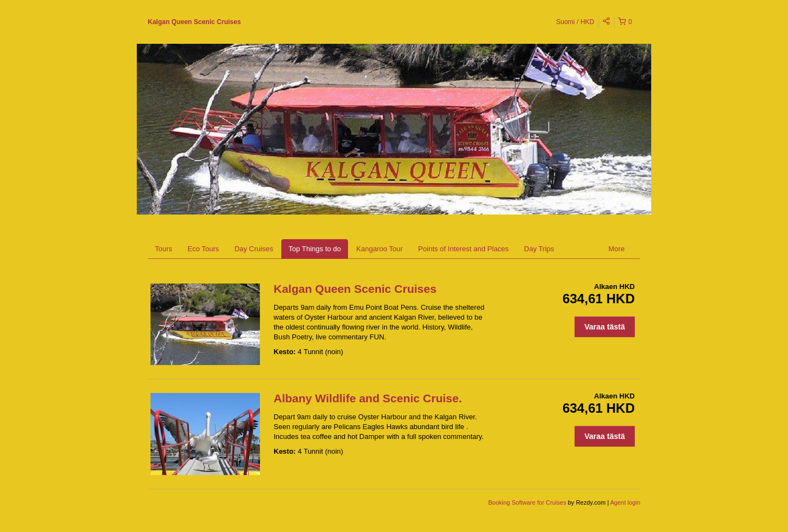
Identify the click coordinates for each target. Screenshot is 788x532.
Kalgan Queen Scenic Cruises (194, 22)
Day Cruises (254, 249)
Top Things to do (315, 249)
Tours (164, 249)
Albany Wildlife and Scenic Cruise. (368, 398)
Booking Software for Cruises (528, 502)
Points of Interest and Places (463, 249)
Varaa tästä (605, 327)
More (620, 249)
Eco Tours (204, 249)
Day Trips (539, 249)
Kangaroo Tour (379, 249)
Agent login (625, 502)
